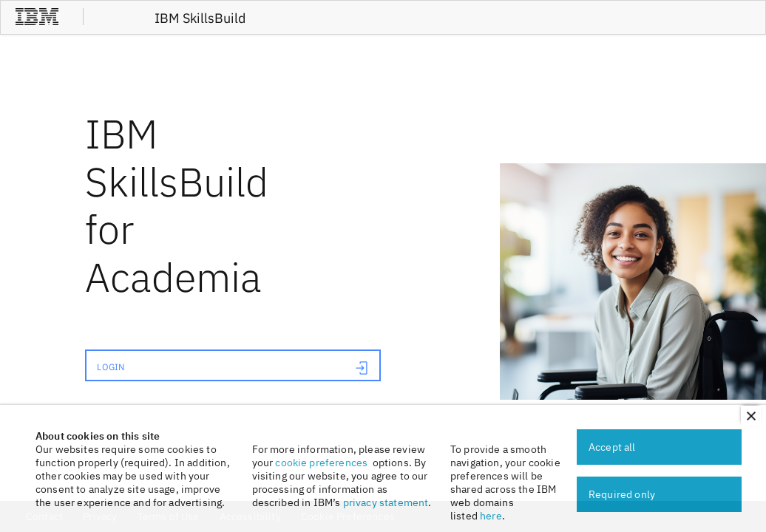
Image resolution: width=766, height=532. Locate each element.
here (491, 516)
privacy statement (386, 502)
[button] (751, 416)
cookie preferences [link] (321, 463)
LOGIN (233, 368)
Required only (622, 494)
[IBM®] (37, 23)
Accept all (612, 447)
